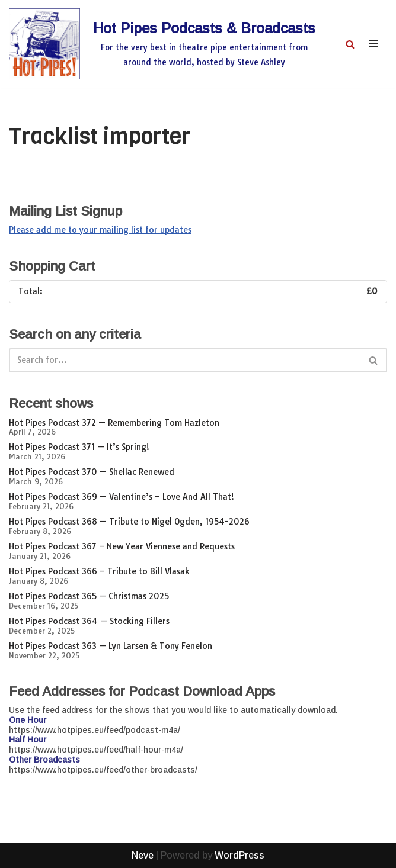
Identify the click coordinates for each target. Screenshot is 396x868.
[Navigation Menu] (374, 44)
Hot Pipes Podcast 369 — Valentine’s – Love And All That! (122, 497)
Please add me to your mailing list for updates (100, 230)
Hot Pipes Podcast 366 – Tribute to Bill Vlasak (99, 571)
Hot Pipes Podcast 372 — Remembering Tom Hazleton (114, 423)
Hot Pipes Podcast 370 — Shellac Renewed (92, 472)
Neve (143, 855)
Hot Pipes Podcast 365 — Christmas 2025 (89, 596)
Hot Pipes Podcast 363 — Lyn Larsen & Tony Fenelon (111, 646)
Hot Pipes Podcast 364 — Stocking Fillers (89, 621)
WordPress (239, 855)
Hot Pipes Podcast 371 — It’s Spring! (79, 447)
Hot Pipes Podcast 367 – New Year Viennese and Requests (122, 546)
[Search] (350, 44)
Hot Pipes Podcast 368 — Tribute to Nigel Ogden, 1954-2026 (129, 522)
